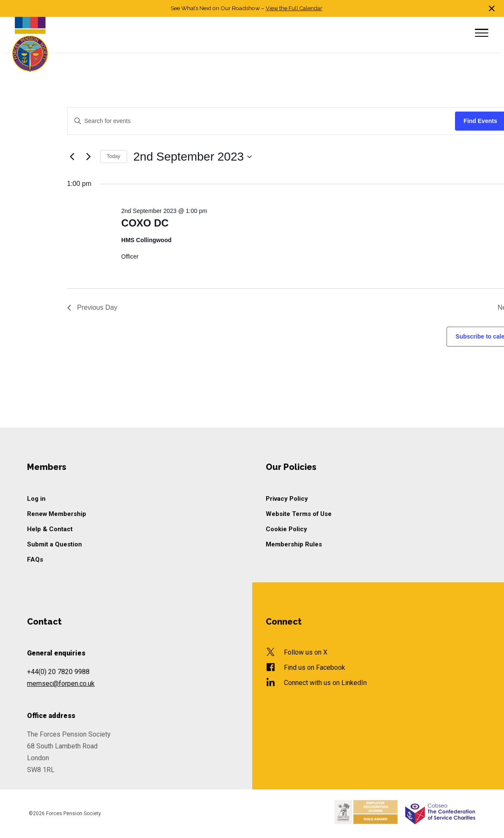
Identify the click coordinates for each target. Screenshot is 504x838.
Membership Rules (294, 544)
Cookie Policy (287, 529)
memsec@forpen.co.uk (61, 684)
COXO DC (145, 223)
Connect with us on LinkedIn (325, 683)
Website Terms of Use (300, 514)
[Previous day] (72, 157)
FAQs (35, 560)
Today (114, 156)
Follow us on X (306, 652)
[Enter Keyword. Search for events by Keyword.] (262, 121)
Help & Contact (50, 529)
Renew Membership (57, 514)
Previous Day (92, 307)
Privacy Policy (287, 499)
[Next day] (89, 157)
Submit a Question (55, 544)
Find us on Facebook (315, 667)
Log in (37, 499)
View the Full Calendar (294, 8)
